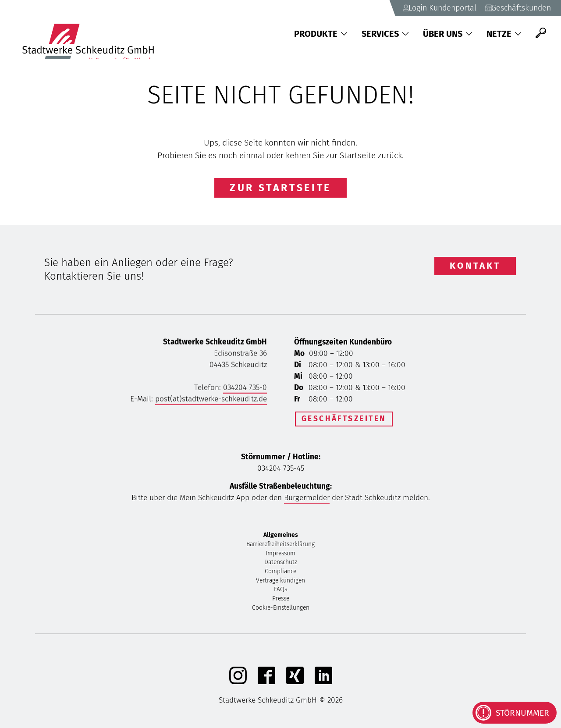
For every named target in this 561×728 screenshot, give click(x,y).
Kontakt (475, 266)
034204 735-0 (245, 390)
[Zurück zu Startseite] (92, 33)
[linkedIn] (323, 684)
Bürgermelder (307, 500)
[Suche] (541, 33)
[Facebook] (266, 684)
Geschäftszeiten (344, 419)
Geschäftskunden (513, 7)
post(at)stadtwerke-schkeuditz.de (211, 401)
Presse (281, 601)
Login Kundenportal (424, 7)
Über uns (448, 34)
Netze (504, 34)
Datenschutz (281, 564)
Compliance (280, 574)
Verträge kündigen (280, 583)
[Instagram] (238, 684)
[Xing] (295, 684)
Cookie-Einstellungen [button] (281, 610)
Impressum (280, 555)
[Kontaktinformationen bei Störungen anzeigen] (515, 713)
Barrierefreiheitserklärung (280, 546)
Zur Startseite (280, 188)
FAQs (280, 591)
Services (385, 34)
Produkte (321, 34)
